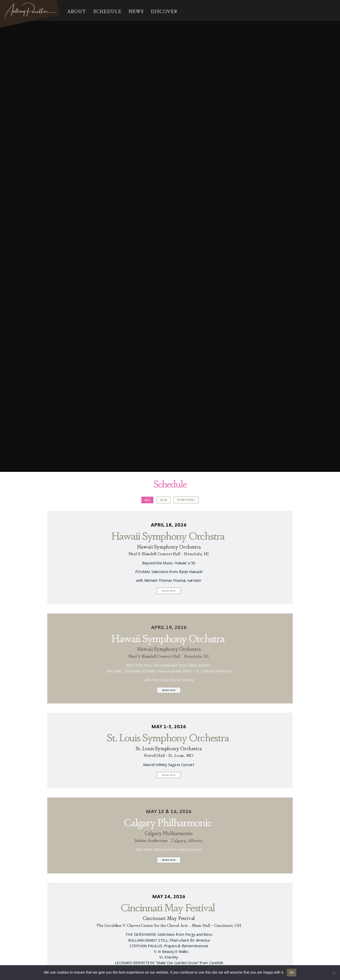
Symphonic (186, 499)
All (147, 499)
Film (164, 499)
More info (169, 591)
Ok (292, 972)
